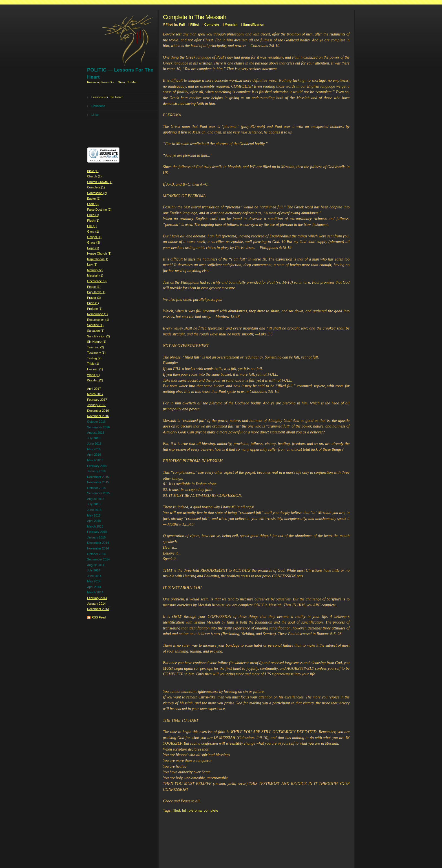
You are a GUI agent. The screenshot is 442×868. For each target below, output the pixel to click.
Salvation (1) (96, 331)
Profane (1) (95, 309)
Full (182, 25)
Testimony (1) (96, 353)
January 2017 (96, 405)
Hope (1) (93, 248)
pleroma (195, 810)
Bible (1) (93, 171)
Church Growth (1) (100, 182)
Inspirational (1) (98, 259)
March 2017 (95, 394)
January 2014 (96, 604)
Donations (98, 106)
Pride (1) (93, 303)
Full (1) (92, 226)
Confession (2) (97, 193)
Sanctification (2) (99, 336)
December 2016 (98, 411)
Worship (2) (95, 380)
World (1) (93, 375)
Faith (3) (93, 204)
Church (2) (94, 176)
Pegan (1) (94, 287)
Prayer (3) (94, 298)
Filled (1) (93, 215)
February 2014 (97, 598)
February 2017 (97, 400)
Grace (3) (94, 242)
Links (95, 115)
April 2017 (94, 389)
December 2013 (98, 609)
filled (176, 810)
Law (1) (92, 264)
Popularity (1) (96, 292)
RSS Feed (99, 617)
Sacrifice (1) (95, 325)
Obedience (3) (97, 281)
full (184, 810)
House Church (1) (99, 253)
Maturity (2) (95, 270)
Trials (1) (93, 364)
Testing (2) (94, 358)
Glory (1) (93, 232)
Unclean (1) (95, 369)
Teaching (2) (96, 347)
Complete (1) (96, 187)
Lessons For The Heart (107, 97)
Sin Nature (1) (97, 342)
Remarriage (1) (97, 314)
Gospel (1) (94, 237)
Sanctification (254, 25)
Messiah (231, 25)
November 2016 (98, 416)
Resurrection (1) (98, 320)
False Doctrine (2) (99, 210)
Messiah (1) (95, 275)
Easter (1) (94, 199)
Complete (212, 25)
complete (211, 810)
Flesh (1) (93, 221)
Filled (195, 25)
